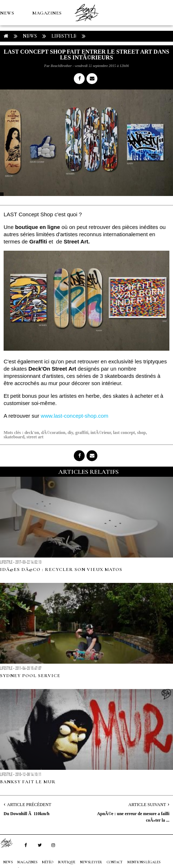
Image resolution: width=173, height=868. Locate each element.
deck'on (32, 433)
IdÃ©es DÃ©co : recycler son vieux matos (61, 569)
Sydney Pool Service (30, 676)
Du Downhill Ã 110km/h (27, 814)
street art (35, 437)
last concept (124, 433)
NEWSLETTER (91, 862)
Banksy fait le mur (28, 782)
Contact (115, 862)
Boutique (40, 64)
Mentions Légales (144, 862)
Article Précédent (29, 805)
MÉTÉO (9, 64)
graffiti (82, 433)
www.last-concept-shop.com (75, 416)
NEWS (7, 13)
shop (142, 433)
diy (70, 433)
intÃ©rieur (101, 433)
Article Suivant (147, 805)
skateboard (14, 437)
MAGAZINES (47, 13)
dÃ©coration (53, 433)
